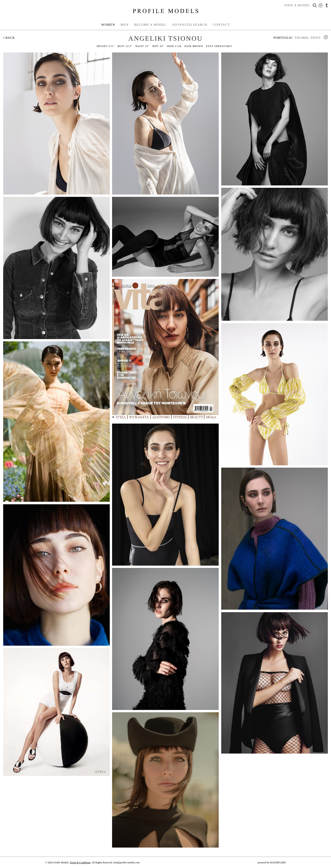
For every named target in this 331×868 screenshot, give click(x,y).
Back (9, 38)
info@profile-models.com (127, 863)
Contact (221, 25)
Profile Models (165, 11)
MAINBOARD (278, 863)
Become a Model (150, 25)
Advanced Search (190, 25)
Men (125, 25)
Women (108, 25)
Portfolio (283, 38)
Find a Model (298, 5)
